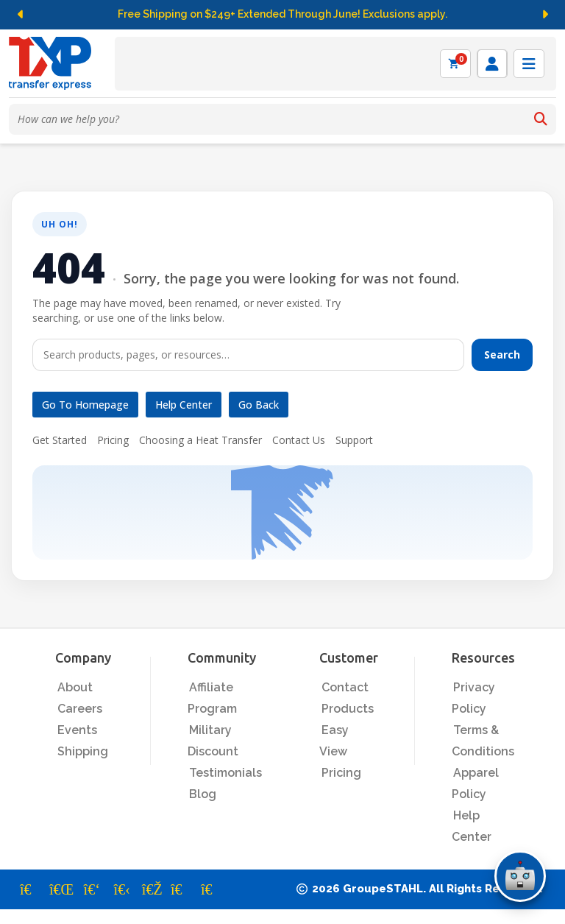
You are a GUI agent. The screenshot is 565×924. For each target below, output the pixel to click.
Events (77, 730)
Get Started (60, 440)
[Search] (541, 119)
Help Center (184, 405)
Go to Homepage (85, 405)
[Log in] (492, 64)
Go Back (259, 405)
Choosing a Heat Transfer (200, 440)
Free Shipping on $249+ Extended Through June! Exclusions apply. (282, 14)
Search (502, 355)
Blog (203, 794)
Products (348, 709)
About (75, 687)
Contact (345, 687)
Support (354, 440)
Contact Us (299, 440)
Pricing (113, 440)
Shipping (83, 751)
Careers (80, 709)
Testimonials (225, 773)
